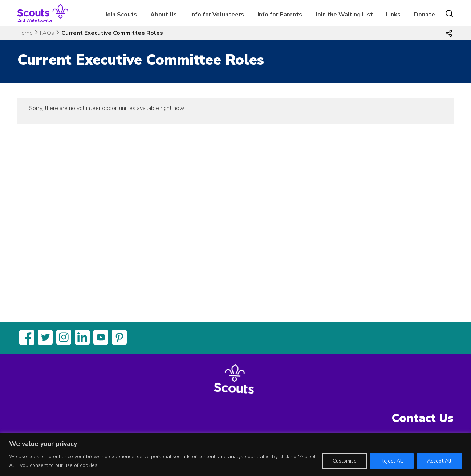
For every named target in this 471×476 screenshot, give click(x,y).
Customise (345, 461)
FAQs (47, 33)
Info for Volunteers (217, 15)
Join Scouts (121, 15)
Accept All (439, 461)
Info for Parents (280, 15)
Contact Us (423, 418)
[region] (235, 454)
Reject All (392, 461)
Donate (425, 15)
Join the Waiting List (344, 15)
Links (393, 15)
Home (25, 33)
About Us (164, 15)
